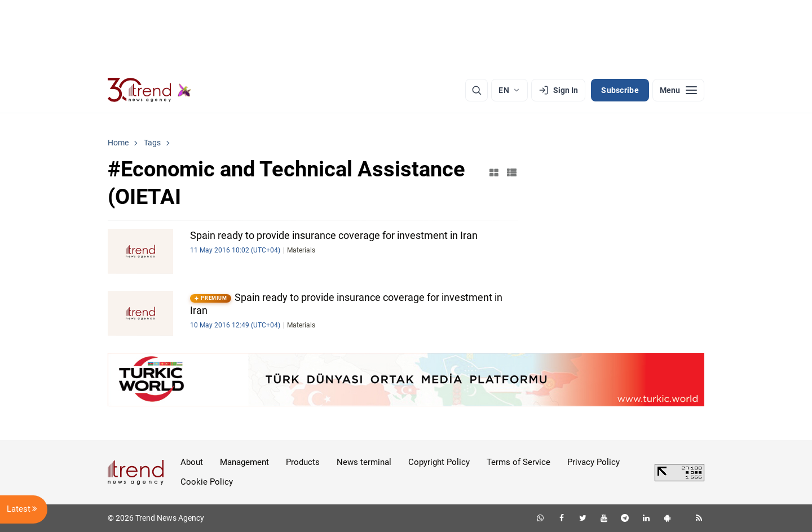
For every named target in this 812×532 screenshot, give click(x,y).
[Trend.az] (149, 90)
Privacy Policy (593, 462)
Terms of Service (518, 462)
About (192, 462)
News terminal (364, 462)
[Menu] (678, 90)
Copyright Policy (439, 462)
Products (303, 462)
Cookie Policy (207, 482)
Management (244, 462)
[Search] (476, 90)
